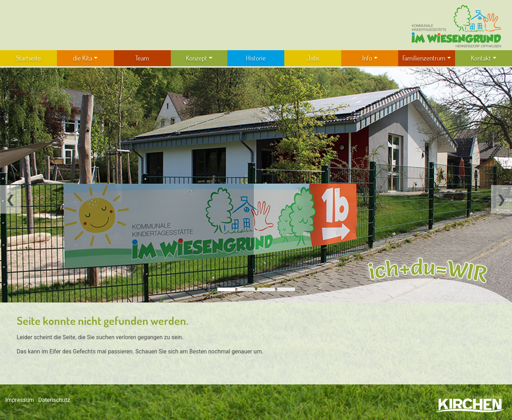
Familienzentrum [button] (424, 58)
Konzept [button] (196, 58)
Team (142, 58)
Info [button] (367, 58)
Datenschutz (54, 400)
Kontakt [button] (481, 58)
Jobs (313, 58)
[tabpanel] (256, 185)
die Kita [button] (83, 58)
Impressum (20, 400)
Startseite (28, 58)
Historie (256, 58)
